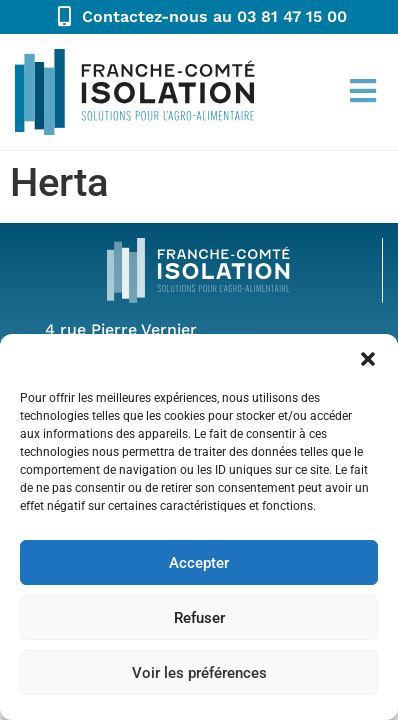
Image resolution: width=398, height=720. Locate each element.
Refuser (199, 618)
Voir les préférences (199, 673)
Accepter (199, 563)
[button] (368, 359)
